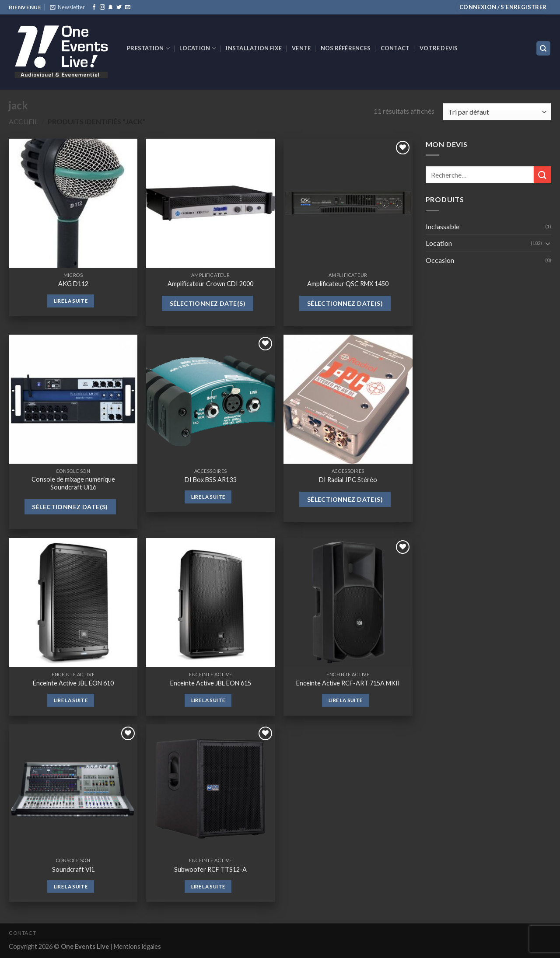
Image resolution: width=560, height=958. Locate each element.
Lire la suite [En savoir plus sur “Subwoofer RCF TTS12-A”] (208, 886)
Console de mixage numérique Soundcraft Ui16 (73, 483)
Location (198, 48)
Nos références (346, 48)
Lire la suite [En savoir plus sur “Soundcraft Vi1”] (71, 886)
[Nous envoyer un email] (128, 7)
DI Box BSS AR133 (210, 480)
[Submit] (542, 175)
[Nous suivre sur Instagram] (102, 7)
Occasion (440, 260)
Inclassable (443, 226)
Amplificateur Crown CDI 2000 (210, 284)
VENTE (301, 48)
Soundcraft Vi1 (73, 869)
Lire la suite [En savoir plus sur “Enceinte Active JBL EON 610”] (71, 700)
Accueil (23, 121)
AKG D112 (73, 284)
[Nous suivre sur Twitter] (119, 7)
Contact (395, 48)
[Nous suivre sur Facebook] (94, 7)
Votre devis (439, 48)
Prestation (148, 48)
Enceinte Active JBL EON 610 (73, 683)
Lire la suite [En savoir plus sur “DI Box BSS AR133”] (208, 497)
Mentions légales (137, 946)
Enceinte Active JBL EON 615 (211, 683)
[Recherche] (544, 48)
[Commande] (497, 112)
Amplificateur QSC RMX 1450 (348, 284)
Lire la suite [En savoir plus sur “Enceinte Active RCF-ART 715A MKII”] (346, 700)
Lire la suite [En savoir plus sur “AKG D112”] (71, 301)
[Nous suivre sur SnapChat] (111, 7)
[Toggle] (548, 243)
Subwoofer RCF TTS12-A (210, 869)
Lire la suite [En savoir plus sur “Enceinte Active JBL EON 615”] (208, 700)
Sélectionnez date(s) (208, 303)
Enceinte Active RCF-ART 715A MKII (348, 683)
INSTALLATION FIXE (254, 48)
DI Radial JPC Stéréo (348, 480)
